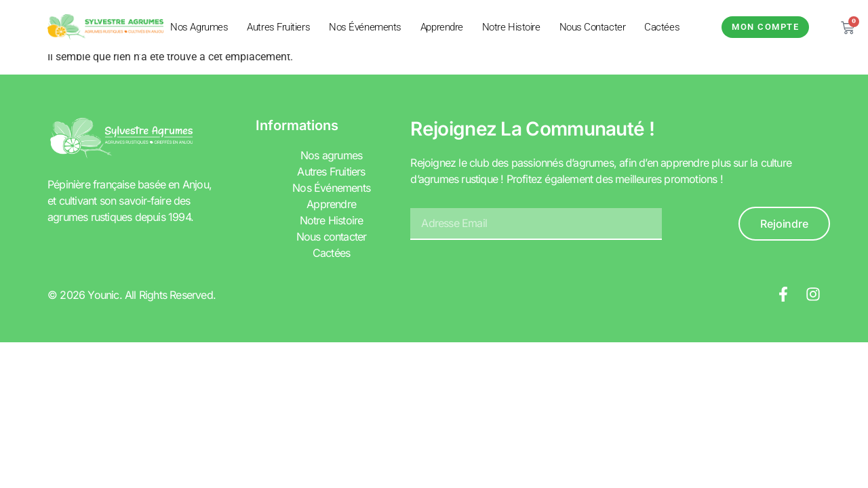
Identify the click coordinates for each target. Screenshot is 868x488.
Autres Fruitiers (278, 27)
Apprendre (442, 27)
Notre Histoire (511, 27)
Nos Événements (365, 27)
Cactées (662, 27)
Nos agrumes (199, 27)
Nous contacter (593, 27)
